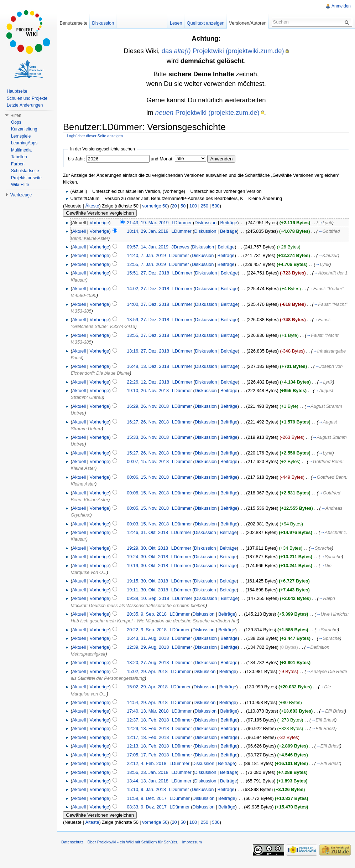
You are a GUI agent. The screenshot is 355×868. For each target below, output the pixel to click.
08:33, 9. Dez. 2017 (147, 807)
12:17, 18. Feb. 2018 (148, 737)
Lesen (176, 23)
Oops (16, 122)
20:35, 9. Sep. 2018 (147, 614)
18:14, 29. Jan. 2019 (148, 231)
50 (183, 206)
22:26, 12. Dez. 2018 (148, 382)
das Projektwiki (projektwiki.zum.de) (223, 51)
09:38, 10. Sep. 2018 (148, 598)
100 (193, 206)
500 (216, 206)
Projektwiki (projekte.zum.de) (207, 112)
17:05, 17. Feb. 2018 (148, 755)
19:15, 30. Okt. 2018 (147, 581)
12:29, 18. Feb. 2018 (148, 728)
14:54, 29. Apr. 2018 (147, 702)
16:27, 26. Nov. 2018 (148, 422)
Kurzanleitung (24, 129)
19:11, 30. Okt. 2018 (147, 590)
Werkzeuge (21, 195)
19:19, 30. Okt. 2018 (147, 566)
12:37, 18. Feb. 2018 (148, 720)
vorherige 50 (155, 206)
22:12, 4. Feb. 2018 (147, 763)
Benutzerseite (73, 23)
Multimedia (21, 150)
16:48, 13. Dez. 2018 (148, 366)
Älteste (92, 206)
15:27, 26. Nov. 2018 (148, 453)
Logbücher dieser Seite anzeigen (95, 136)
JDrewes (181, 247)
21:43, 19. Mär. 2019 (148, 223)
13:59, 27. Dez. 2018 (148, 320)
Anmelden (341, 6)
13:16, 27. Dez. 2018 (148, 351)
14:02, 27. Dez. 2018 (148, 289)
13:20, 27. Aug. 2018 (148, 662)
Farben (18, 164)
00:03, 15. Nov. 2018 (148, 524)
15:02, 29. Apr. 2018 (147, 671)
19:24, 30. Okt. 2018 (147, 557)
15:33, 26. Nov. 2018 (148, 437)
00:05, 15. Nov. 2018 (148, 508)
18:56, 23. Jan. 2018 (148, 772)
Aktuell (79, 231)
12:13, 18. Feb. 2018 (148, 746)
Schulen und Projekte (27, 98)
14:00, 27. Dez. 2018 (148, 304)
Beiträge (229, 223)
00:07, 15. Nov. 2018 (148, 461)
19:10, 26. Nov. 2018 (148, 391)
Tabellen (19, 157)
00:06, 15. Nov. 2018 (148, 477)
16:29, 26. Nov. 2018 (148, 406)
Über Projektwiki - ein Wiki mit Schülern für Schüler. (133, 842)
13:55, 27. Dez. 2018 (148, 335)
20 (174, 206)
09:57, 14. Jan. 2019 (148, 247)
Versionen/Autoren (248, 23)
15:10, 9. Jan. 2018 (146, 789)
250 (205, 206)
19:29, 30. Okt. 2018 (147, 548)
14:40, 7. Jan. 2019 (146, 255)
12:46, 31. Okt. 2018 (147, 532)
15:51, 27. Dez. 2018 (148, 273)
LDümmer (182, 223)
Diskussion (205, 223)
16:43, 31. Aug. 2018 (148, 638)
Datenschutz (72, 842)
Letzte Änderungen (25, 105)
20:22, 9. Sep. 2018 (147, 630)
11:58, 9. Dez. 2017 (147, 798)
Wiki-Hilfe (20, 185)
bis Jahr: (77, 159)
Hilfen (16, 115)
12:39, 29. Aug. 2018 (148, 647)
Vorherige (100, 223)
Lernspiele (21, 136)
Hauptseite (17, 91)
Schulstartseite (25, 171)
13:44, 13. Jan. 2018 (148, 781)
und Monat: (162, 159)
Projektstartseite (26, 178)
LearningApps (24, 143)
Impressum (192, 842)
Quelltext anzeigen (206, 23)
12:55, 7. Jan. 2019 (146, 264)
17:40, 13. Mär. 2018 (148, 711)
